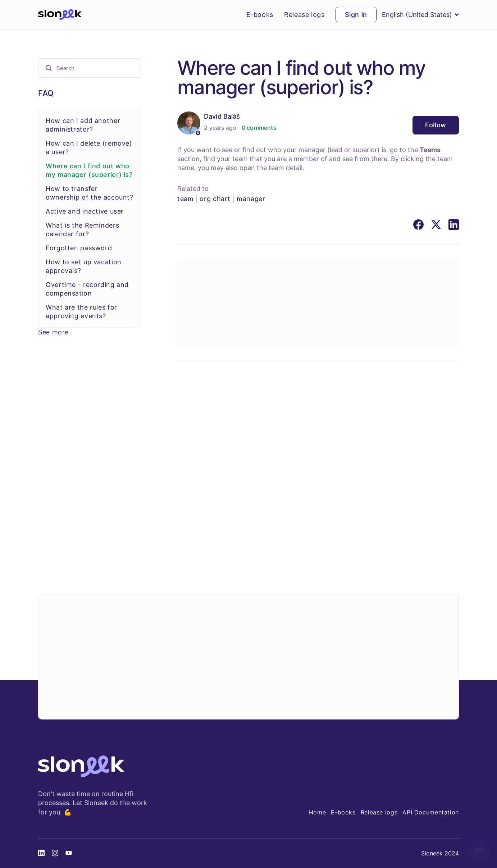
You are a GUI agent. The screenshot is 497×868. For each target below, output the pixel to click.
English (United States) (420, 15)
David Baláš (222, 116)
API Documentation (431, 812)
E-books (260, 15)
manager (251, 199)
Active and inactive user (85, 211)
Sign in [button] (356, 15)
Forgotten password (79, 248)
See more (53, 332)
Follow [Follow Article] (436, 125)
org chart (215, 199)
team (186, 199)
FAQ (46, 93)
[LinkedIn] (454, 225)
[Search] (90, 68)
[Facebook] (418, 225)
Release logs (304, 15)
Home (318, 812)
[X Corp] (436, 225)
